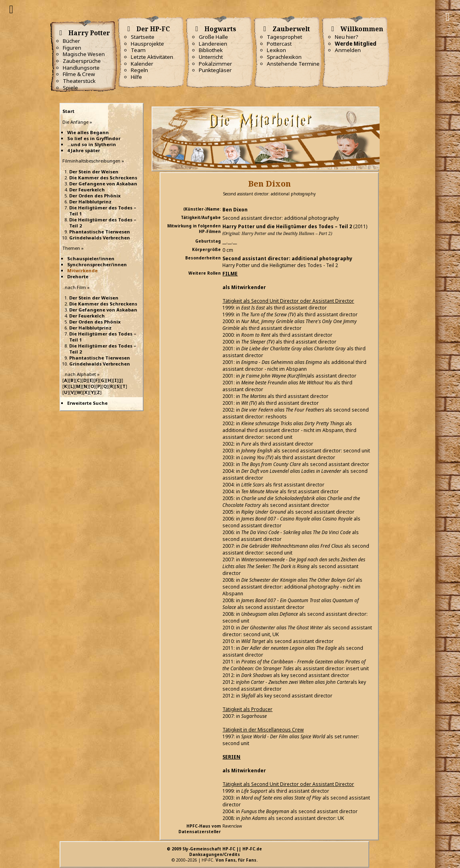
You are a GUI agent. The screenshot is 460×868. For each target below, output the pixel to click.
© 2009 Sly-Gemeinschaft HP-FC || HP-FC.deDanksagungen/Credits (214, 852)
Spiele (70, 88)
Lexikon (276, 50)
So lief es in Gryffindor (94, 138)
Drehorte (78, 276)
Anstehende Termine (293, 64)
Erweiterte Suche (87, 403)
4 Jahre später (84, 150)
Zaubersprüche (82, 61)
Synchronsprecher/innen (97, 264)
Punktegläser (215, 70)
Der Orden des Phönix (95, 196)
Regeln (139, 70)
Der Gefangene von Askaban (103, 184)
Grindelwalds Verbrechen (100, 238)
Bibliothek (211, 50)
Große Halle (213, 37)
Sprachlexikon (284, 57)
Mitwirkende (82, 270)
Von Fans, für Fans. (237, 860)
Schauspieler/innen (91, 258)
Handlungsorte (81, 68)
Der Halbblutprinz (90, 202)
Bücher (71, 41)
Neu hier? (347, 37)
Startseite (143, 37)
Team (138, 50)
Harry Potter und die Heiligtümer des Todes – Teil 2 (287, 226)
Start (68, 111)
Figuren (72, 48)
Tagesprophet (284, 37)
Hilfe (136, 77)
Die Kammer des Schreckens (103, 178)
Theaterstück (79, 81)
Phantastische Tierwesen (100, 232)
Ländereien (213, 44)
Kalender (142, 64)
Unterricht (211, 57)
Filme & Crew (79, 74)
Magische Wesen (84, 54)
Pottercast (279, 44)
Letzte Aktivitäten (152, 57)
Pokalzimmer (215, 64)
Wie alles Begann (88, 132)
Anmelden (348, 50)
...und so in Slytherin (92, 144)
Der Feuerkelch (87, 190)
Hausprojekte (147, 44)
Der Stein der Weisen (94, 172)
